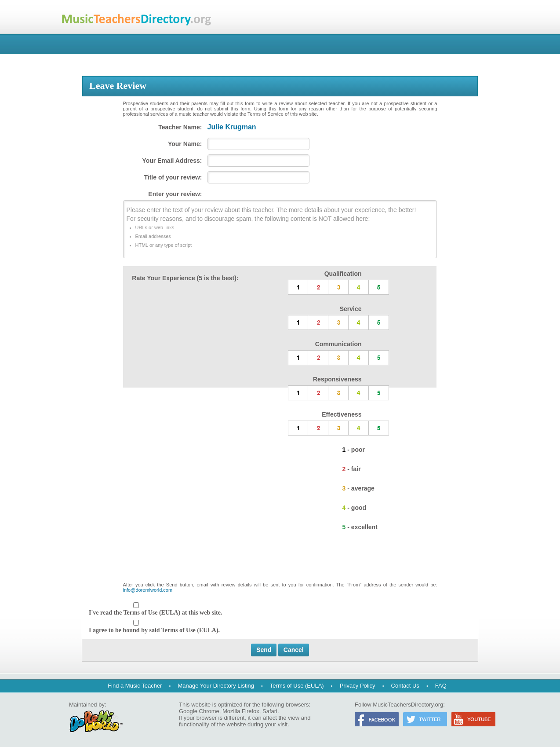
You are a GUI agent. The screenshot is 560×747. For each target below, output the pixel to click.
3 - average (358, 488)
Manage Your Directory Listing (216, 686)
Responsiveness (337, 379)
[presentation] (280, 560)
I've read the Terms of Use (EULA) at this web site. (155, 613)
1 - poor (354, 450)
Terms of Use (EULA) (297, 686)
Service (351, 309)
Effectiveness (342, 414)
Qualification (343, 274)
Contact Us (405, 686)
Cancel (294, 650)
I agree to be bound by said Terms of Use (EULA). (154, 630)
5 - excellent (360, 527)
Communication (338, 344)
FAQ (441, 686)
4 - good (354, 508)
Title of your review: (173, 177)
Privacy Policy (358, 686)
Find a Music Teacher (135, 686)
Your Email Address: (172, 161)
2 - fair (352, 469)
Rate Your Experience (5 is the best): (185, 278)
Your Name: (185, 144)
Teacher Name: (180, 127)
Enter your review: (175, 194)
